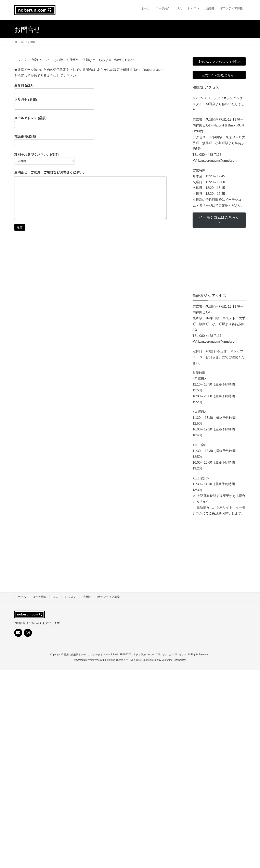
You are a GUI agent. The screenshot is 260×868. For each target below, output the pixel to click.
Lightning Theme (114, 660)
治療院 (87, 597)
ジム (56, 597)
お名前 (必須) (54, 89)
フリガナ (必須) (54, 104)
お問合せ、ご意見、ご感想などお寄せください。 (50, 172)
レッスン (70, 597)
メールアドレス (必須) (54, 122)
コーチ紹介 (39, 597)
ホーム (22, 597)
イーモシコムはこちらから (219, 220)
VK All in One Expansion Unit (142, 660)
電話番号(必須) (54, 140)
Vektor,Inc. (167, 660)
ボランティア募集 (109, 597)
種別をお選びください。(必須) (44, 159)
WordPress (94, 660)
